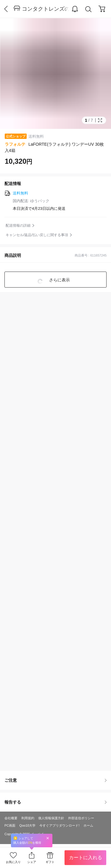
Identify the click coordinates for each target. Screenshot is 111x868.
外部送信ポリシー (81, 818)
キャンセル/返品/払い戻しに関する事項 (37, 235)
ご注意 (55, 780)
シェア (32, 862)
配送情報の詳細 (18, 225)
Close (48, 838)
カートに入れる (86, 858)
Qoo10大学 (27, 825)
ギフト (50, 862)
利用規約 (28, 818)
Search (89, 9)
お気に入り (13, 862)
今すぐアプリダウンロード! (59, 825)
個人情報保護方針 (51, 818)
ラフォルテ (15, 144)
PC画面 (10, 825)
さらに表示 (59, 280)
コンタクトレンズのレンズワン (46, 9)
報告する (55, 802)
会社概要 (11, 818)
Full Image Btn (100, 120)
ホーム (88, 825)
